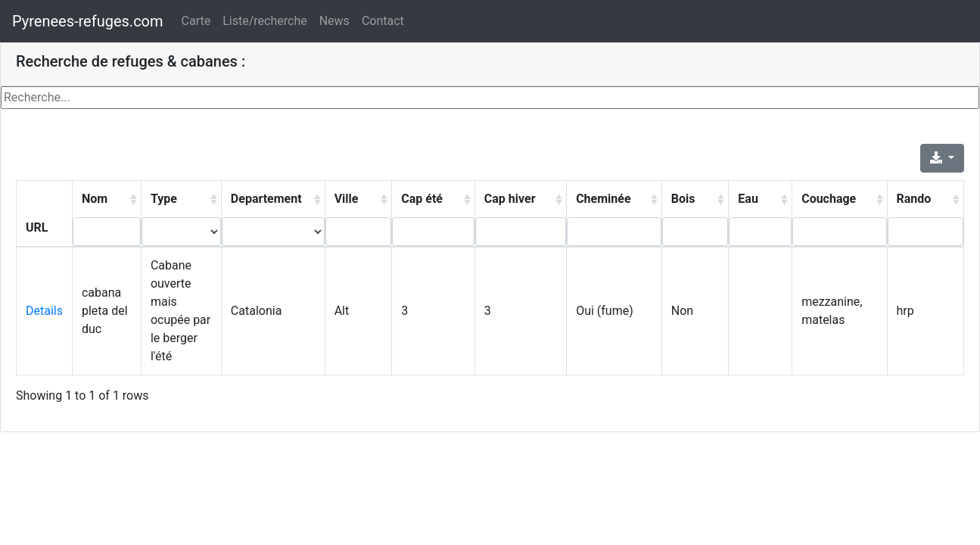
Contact (383, 21)
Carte (196, 21)
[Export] (942, 158)
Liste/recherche (264, 21)
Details (44, 311)
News (334, 21)
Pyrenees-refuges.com (88, 21)
